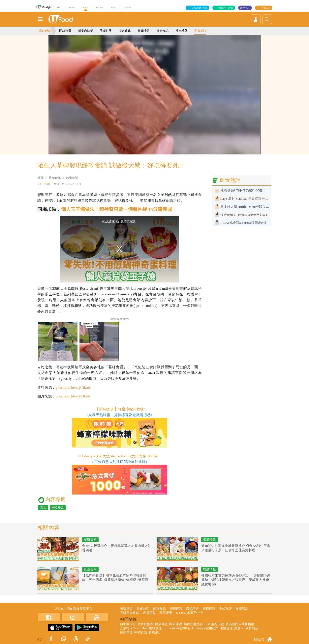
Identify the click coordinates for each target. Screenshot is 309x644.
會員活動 (149, 613)
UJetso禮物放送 (151, 628)
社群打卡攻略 (226, 8)
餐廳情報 (144, 31)
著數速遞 (125, 31)
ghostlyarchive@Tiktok (74, 388)
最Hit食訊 (46, 31)
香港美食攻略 (130, 613)
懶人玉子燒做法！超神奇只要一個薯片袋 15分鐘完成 (117, 209)
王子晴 (46, 184)
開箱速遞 (65, 31)
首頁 (40, 178)
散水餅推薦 (145, 624)
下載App (266, 8)
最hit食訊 (55, 178)
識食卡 (239, 628)
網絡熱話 (58, 507)
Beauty (100, 7)
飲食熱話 (200, 30)
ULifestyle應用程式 (205, 628)
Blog (114, 7)
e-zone (127, 7)
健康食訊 (163, 31)
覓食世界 (106, 31)
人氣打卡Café (129, 628)
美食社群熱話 (193, 624)
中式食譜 (225, 609)
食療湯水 (242, 609)
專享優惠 (166, 613)
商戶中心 (245, 8)
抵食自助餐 (86, 31)
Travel (72, 7)
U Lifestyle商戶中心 (189, 613)
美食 (43, 507)
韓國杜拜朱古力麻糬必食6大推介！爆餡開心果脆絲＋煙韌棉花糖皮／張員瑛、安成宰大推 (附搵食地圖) (236, 580)
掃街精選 (181, 31)
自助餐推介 (128, 624)
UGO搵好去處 (214, 624)
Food (86, 7)
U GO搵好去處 (200, 8)
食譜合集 (91, 569)
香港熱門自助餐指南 (240, 624)
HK (59, 7)
